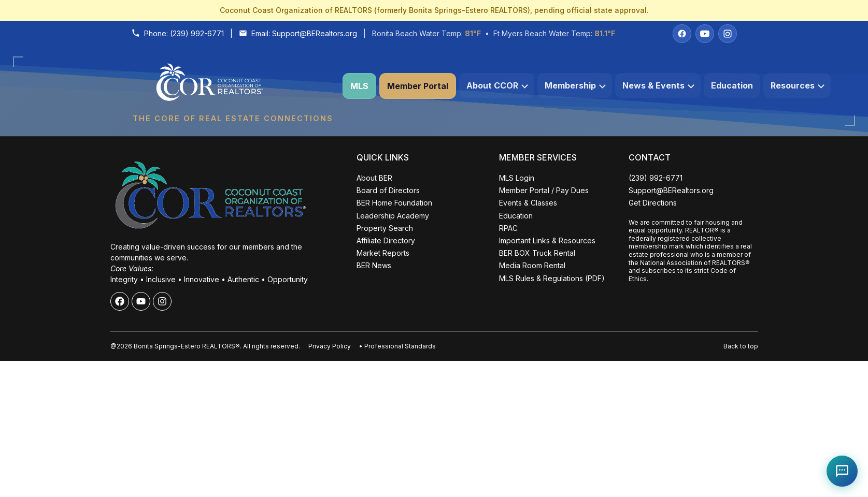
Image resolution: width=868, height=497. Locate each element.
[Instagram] (728, 34)
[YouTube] (705, 34)
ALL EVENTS (101, 465)
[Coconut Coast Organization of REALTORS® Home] (233, 86)
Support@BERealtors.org (315, 33)
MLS (359, 86)
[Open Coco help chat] (842, 471)
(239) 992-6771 (197, 33)
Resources (798, 85)
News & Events (658, 85)
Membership (575, 85)
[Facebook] (682, 34)
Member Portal (418, 86)
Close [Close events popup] (166, 299)
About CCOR (497, 85)
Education (732, 85)
